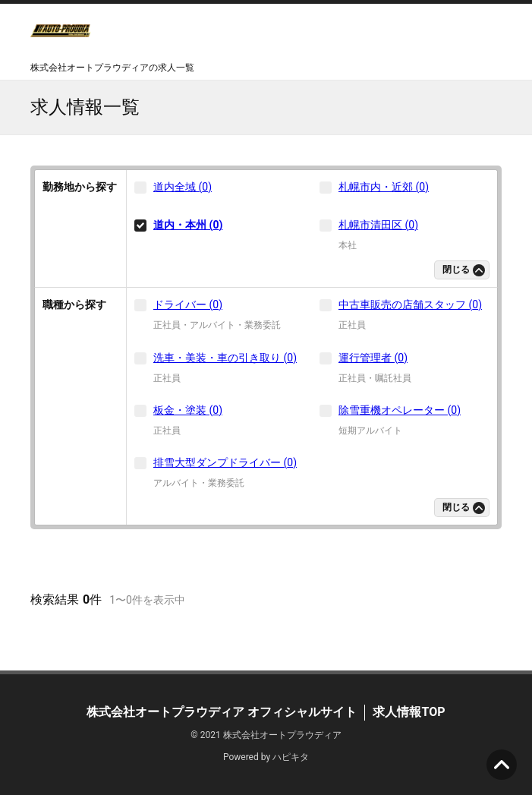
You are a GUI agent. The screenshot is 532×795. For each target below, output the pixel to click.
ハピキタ (291, 757)
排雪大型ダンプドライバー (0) (225, 462)
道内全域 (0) (183, 187)
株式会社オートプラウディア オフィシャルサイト (222, 712)
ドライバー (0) (188, 304)
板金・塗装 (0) (188, 410)
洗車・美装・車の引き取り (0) (225, 358)
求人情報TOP (409, 712)
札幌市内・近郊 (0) (384, 187)
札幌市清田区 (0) (378, 225)
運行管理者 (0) (373, 358)
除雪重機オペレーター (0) (400, 410)
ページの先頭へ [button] (502, 765)
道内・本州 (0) (188, 225)
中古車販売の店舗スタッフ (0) (410, 304)
